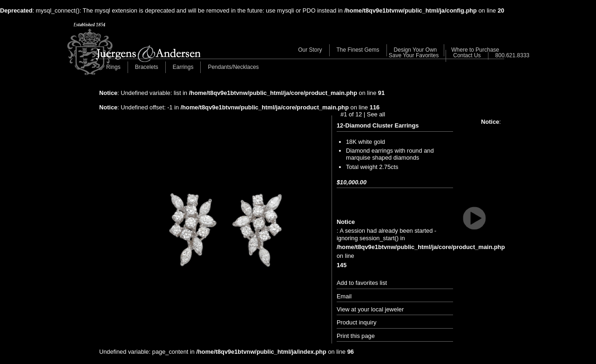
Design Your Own (416, 50)
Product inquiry (356, 322)
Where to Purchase (475, 50)
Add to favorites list (362, 283)
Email (344, 296)
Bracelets (147, 67)
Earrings (183, 67)
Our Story (310, 50)
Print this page (356, 336)
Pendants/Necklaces (233, 67)
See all (376, 114)
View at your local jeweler (370, 309)
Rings (113, 67)
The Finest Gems (358, 50)
